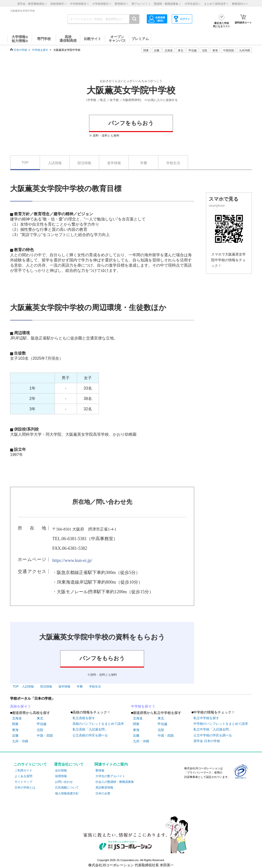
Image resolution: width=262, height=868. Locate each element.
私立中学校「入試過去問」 (213, 729)
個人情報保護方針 (67, 793)
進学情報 (114, 163)
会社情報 (61, 770)
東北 (40, 718)
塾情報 (100, 770)
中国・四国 (45, 736)
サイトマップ (23, 782)
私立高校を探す (84, 718)
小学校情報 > (102, 4)
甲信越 (42, 724)
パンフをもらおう (131, 123)
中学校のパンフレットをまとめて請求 (221, 724)
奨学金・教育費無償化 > (32, 4)
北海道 (169, 50)
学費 (144, 163)
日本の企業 (103, 793)
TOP (25, 162)
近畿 (15, 736)
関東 (15, 724)
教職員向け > (240, 4)
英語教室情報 (104, 788)
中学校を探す (40, 50)
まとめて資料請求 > (216, 4)
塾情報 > (121, 4)
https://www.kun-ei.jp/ (72, 560)
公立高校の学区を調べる (90, 735)
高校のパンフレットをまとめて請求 (98, 724)
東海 (15, 730)
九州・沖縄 (20, 741)
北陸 (40, 730)
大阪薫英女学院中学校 (131, 90)
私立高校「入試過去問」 (90, 729)
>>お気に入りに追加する (161, 100)
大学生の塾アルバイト (110, 776)
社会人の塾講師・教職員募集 (115, 782)
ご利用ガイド (23, 770)
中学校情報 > (79, 4)
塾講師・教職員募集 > (167, 4)
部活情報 (84, 163)
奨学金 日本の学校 (207, 741)
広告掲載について (67, 788)
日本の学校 (20, 50)
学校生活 (173, 163)
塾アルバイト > (141, 4)
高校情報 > (58, 4)
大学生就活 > (192, 4)
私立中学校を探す (206, 718)
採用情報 (61, 776)
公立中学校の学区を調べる (213, 735)
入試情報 (55, 163)
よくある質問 (23, 776)
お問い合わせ (64, 782)
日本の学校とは (25, 788)
